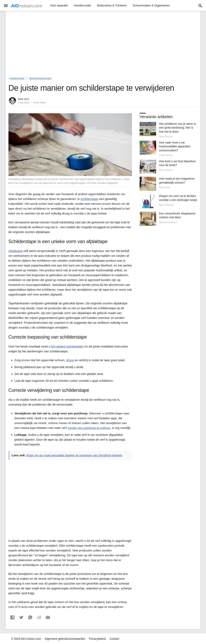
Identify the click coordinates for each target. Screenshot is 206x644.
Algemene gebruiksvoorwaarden (65, 639)
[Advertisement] (103, 44)
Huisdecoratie (82, 5)
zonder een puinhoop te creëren (89, 428)
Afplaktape (16, 251)
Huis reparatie (59, 5)
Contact (114, 639)
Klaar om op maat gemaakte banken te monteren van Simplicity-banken (74, 455)
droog (70, 360)
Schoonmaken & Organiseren (151, 5)
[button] (12, 617)
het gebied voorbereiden (67, 346)
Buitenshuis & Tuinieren (112, 5)
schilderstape (89, 199)
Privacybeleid (97, 639)
